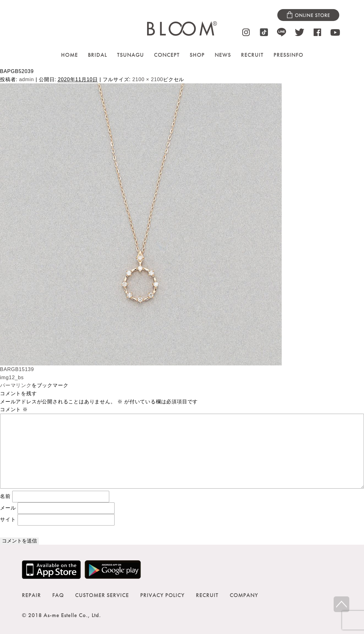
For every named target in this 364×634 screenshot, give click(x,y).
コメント (14, 409)
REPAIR (31, 595)
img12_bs (12, 377)
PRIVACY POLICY (162, 595)
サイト (8, 519)
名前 (5, 496)
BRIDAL (97, 55)
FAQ (58, 595)
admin (27, 79)
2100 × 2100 (148, 79)
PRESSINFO (288, 55)
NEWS (223, 55)
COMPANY (244, 595)
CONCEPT (167, 55)
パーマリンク (16, 385)
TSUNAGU (131, 55)
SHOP (197, 55)
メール (8, 508)
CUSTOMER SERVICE (102, 595)
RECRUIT (252, 55)
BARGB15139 (17, 369)
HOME (69, 55)
